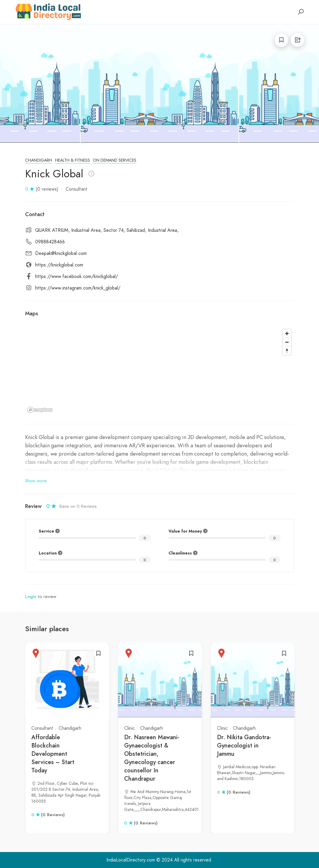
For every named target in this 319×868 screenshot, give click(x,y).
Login (31, 597)
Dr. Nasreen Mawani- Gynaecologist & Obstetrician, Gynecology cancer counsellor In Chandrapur (152, 758)
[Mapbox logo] (40, 410)
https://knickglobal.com (59, 265)
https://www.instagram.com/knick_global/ (78, 288)
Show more (36, 481)
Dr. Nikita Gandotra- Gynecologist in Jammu (244, 746)
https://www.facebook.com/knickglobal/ (77, 277)
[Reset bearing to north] (287, 351)
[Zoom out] (287, 342)
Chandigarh (39, 160)
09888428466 (50, 242)
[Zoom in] (287, 333)
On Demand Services (115, 160)
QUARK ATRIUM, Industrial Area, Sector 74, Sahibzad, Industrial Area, (107, 230)
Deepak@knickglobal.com (61, 253)
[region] (160, 371)
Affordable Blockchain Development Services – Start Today (53, 754)
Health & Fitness (72, 160)
